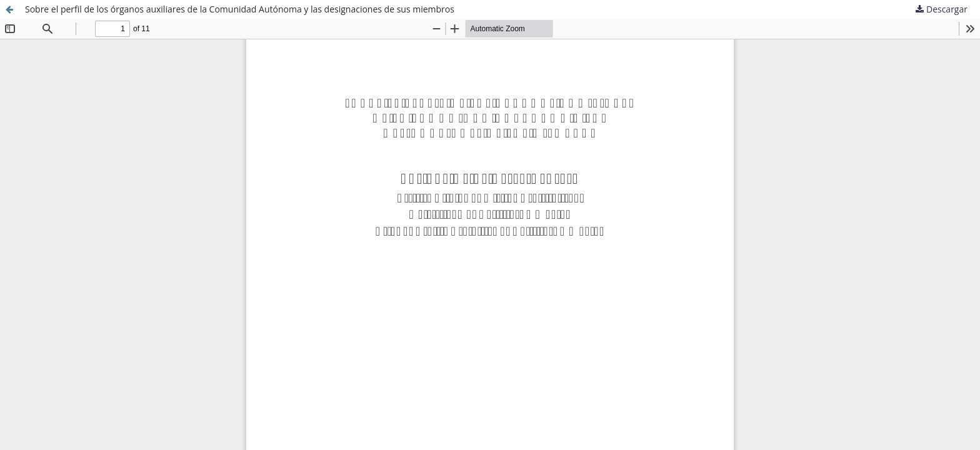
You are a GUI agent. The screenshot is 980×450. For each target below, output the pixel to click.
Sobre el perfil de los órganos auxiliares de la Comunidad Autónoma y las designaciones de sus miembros (240, 9)
